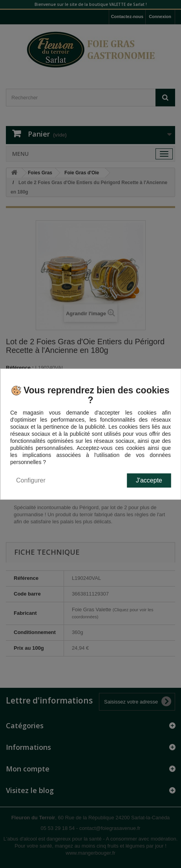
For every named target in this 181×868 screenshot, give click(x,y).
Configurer (31, 480)
